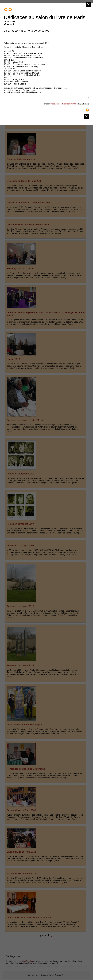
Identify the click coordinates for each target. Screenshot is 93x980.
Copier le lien (83, 104)
